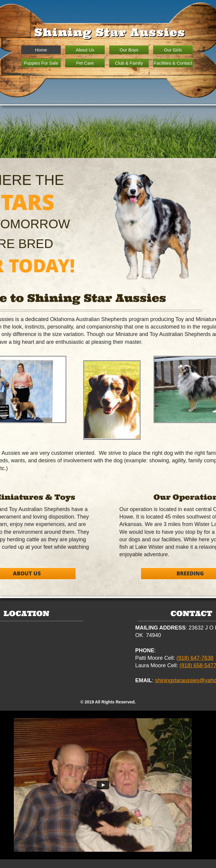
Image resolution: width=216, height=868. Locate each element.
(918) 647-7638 (195, 658)
